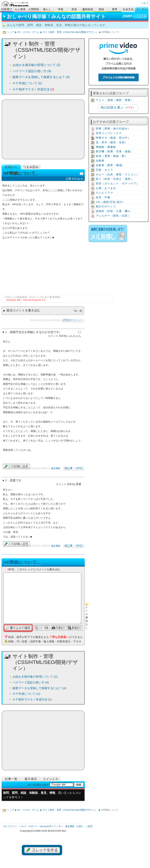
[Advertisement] (43, 129)
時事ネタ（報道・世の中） (113, 138)
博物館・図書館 (106, 147)
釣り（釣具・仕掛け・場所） (115, 179)
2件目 (79, 468)
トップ (10, 32)
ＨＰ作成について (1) (27, 83)
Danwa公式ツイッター (51, 826)
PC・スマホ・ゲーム (28, 32)
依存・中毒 (103, 197)
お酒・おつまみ (106, 188)
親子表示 (31, 779)
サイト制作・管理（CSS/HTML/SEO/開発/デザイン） (70, 32)
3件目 (79, 546)
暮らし (47, 9)
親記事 (69, 468)
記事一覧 (11, 779)
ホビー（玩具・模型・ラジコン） (117, 175)
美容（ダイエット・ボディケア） (117, 184)
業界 (115, 9)
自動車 (100, 161)
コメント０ (51, 779)
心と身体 (20, 9)
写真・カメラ (104, 170)
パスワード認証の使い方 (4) (32, 71)
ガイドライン (10, 826)
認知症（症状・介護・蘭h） (114, 211)
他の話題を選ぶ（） (118, 107)
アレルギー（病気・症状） (113, 216)
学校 (61, 9)
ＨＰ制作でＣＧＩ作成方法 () (33, 89)
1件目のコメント (73, 320)
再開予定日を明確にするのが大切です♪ (35, 332)
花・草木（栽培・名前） (112, 142)
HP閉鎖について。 (22, 562)
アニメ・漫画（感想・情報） (115, 100)
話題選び (7, 9)
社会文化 (128, 9)
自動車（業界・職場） (110, 165)
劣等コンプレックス (109, 133)
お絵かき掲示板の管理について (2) (36, 65)
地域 (101, 9)
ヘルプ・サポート (28, 826)
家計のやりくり (106, 206)
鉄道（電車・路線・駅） (112, 156)
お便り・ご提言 (85, 826)
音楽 (74, 9)
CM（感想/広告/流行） (111, 202)
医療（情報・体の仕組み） (113, 129)
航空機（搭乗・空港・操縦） (115, 151)
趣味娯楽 (88, 9)
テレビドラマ (104, 193)
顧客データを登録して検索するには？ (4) (41, 77)
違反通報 (56, 468)
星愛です (16, 480)
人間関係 (34, 9)
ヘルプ (145, 3)
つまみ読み (31, 167)
